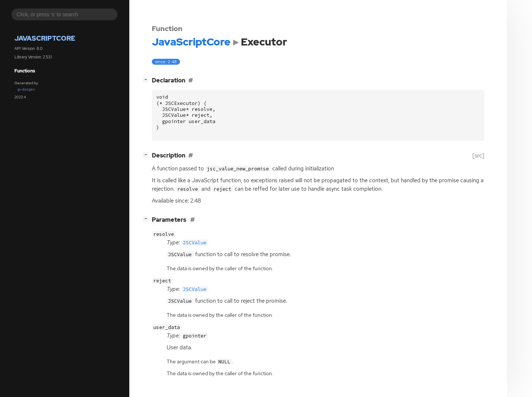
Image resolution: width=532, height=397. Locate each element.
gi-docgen (26, 89)
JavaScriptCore (45, 38)
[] (147, 80)
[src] (478, 155)
